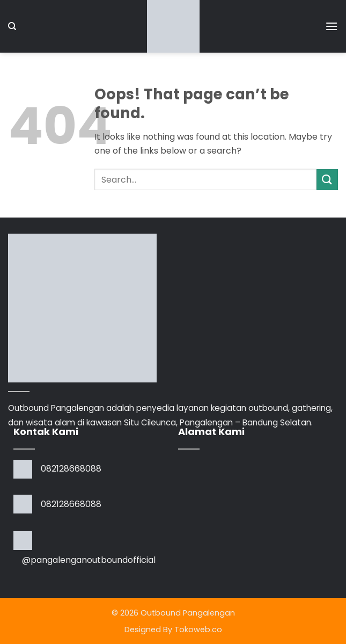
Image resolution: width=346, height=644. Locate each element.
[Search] (12, 26)
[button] (332, 26)
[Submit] (327, 180)
